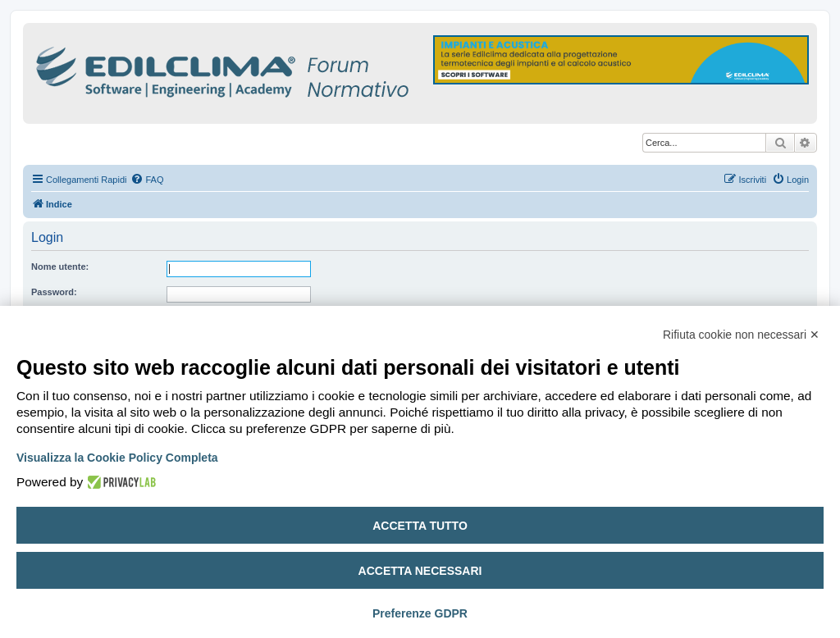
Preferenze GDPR (420, 613)
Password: (54, 292)
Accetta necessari (420, 571)
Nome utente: (60, 267)
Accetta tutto (420, 526)
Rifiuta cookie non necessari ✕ (741, 335)
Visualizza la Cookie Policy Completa (117, 458)
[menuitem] (147, 180)
